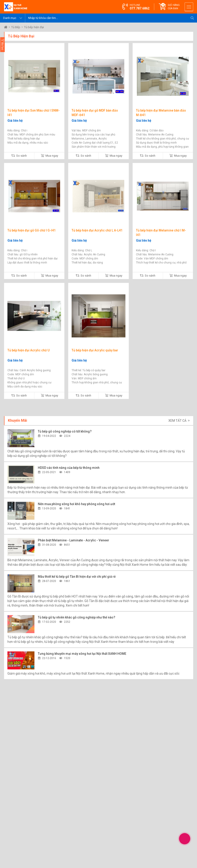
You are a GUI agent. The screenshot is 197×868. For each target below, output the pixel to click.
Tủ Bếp (16, 27)
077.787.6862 (140, 8)
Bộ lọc (2, 45)
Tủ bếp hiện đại (34, 27)
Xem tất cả (179, 421)
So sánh (19, 156)
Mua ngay (49, 156)
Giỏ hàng (174, 7)
